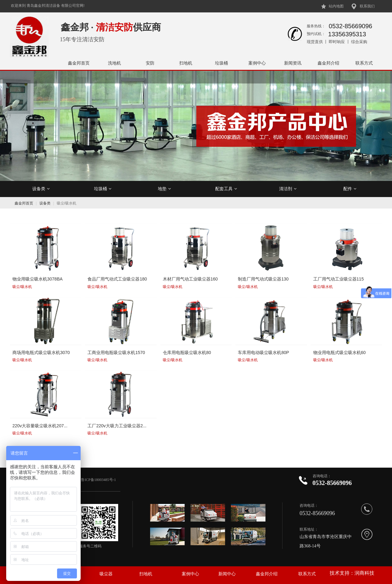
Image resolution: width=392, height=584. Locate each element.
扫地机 (186, 63)
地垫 (164, 189)
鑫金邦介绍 (328, 63)
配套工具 (226, 189)
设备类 (41, 189)
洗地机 (114, 63)
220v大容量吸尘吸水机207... (40, 426)
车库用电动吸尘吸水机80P (263, 353)
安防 (150, 63)
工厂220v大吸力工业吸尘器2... (117, 426)
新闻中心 (227, 574)
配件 (350, 189)
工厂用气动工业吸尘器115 (339, 279)
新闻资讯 (293, 63)
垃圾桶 (221, 63)
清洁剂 (288, 189)
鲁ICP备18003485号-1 (99, 480)
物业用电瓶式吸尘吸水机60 (340, 353)
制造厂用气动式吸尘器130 (263, 279)
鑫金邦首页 (79, 63)
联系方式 (364, 63)
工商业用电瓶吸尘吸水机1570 (116, 353)
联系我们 (367, 6)
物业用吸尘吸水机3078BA (38, 279)
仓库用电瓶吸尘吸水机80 (187, 353)
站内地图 (336, 6)
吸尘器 (106, 574)
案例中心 (257, 63)
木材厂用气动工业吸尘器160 (190, 279)
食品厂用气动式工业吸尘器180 (117, 279)
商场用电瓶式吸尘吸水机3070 (41, 353)
